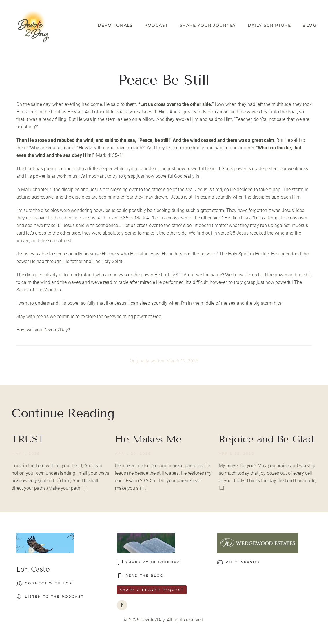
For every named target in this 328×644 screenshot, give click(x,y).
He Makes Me (148, 439)
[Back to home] (33, 25)
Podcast (156, 25)
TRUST (28, 439)
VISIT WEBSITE (239, 563)
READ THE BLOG (140, 576)
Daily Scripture (269, 25)
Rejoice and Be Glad (266, 439)
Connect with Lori (45, 583)
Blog (309, 25)
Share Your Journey (208, 25)
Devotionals (115, 25)
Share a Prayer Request (152, 590)
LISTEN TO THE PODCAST (50, 597)
